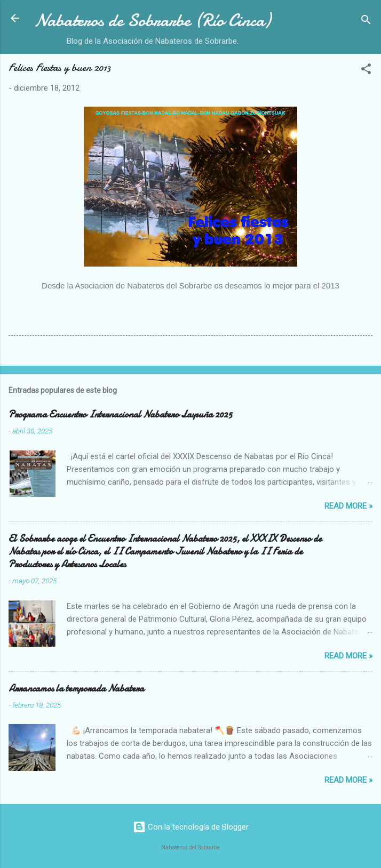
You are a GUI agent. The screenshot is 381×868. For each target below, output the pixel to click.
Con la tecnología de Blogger (191, 827)
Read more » (348, 506)
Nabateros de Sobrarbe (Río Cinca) (152, 21)
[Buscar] (366, 22)
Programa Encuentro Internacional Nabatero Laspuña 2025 (120, 415)
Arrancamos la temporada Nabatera (76, 689)
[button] (366, 71)
